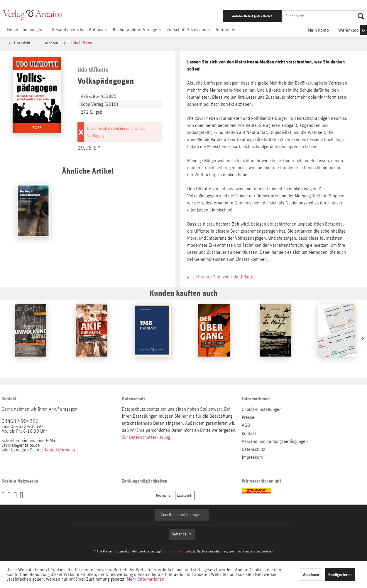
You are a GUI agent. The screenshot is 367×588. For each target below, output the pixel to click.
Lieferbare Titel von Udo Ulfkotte (221, 277)
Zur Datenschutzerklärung (146, 437)
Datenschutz (253, 449)
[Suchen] (361, 16)
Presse (248, 417)
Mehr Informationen (146, 579)
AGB (246, 425)
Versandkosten (173, 551)
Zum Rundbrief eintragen (182, 515)
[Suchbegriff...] (325, 16)
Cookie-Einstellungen (262, 409)
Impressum (252, 457)
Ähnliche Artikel (88, 171)
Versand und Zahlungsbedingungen (275, 441)
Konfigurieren (340, 574)
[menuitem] (239, 16)
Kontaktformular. (61, 450)
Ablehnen (311, 574)
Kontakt (249, 434)
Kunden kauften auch (184, 293)
